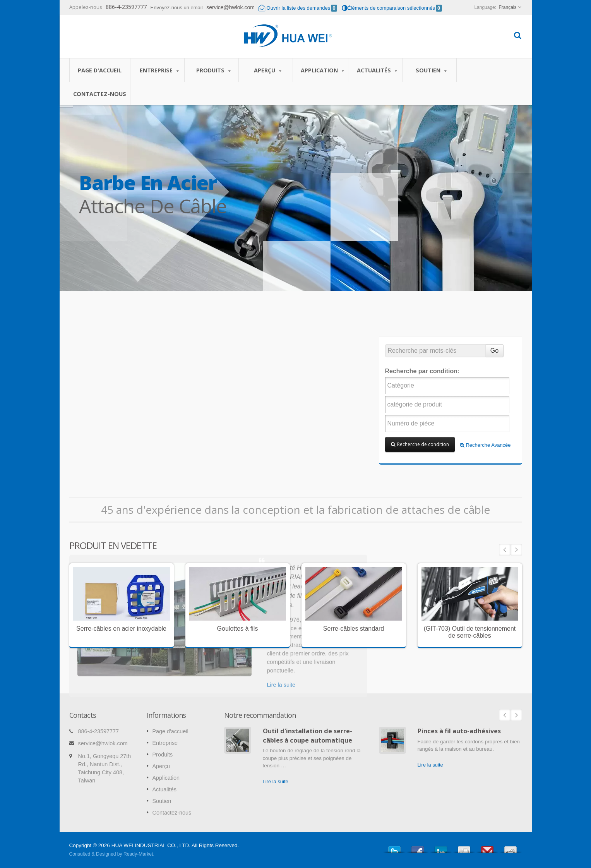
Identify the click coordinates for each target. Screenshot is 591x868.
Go (494, 351)
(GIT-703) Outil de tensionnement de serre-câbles (470, 632)
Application (322, 70)
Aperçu (268, 70)
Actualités (377, 70)
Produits (213, 70)
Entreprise (159, 70)
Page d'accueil (100, 70)
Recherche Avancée (485, 445)
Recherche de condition (420, 444)
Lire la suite (276, 781)
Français (507, 7)
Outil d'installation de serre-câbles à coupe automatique (307, 735)
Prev (505, 550)
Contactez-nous (100, 94)
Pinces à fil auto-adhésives (459, 731)
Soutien (431, 70)
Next (516, 550)
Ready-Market (138, 854)
